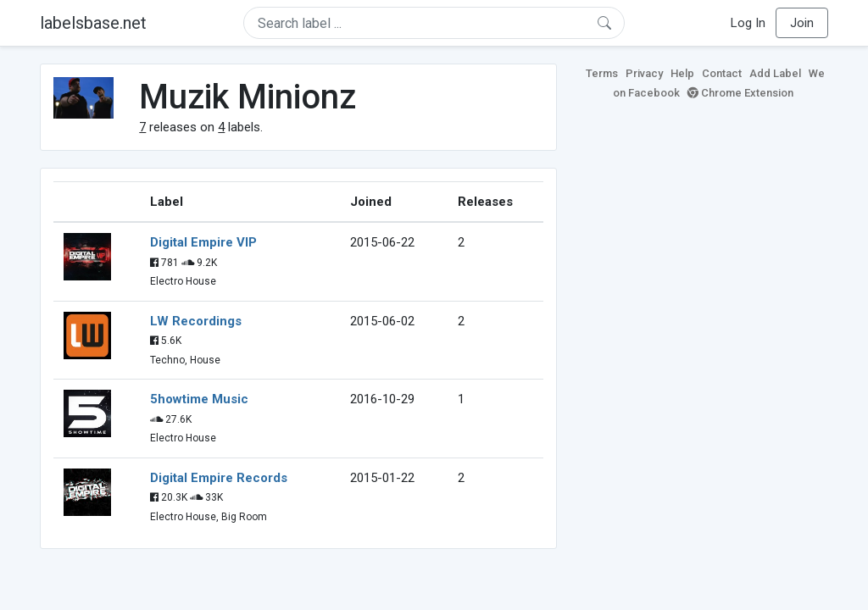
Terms (602, 73)
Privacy (644, 73)
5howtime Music (199, 399)
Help (682, 73)
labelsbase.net (93, 23)
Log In (748, 23)
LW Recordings (196, 321)
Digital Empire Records (219, 478)
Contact (722, 73)
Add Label (775, 73)
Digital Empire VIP (203, 242)
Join (802, 23)
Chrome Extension (740, 93)
